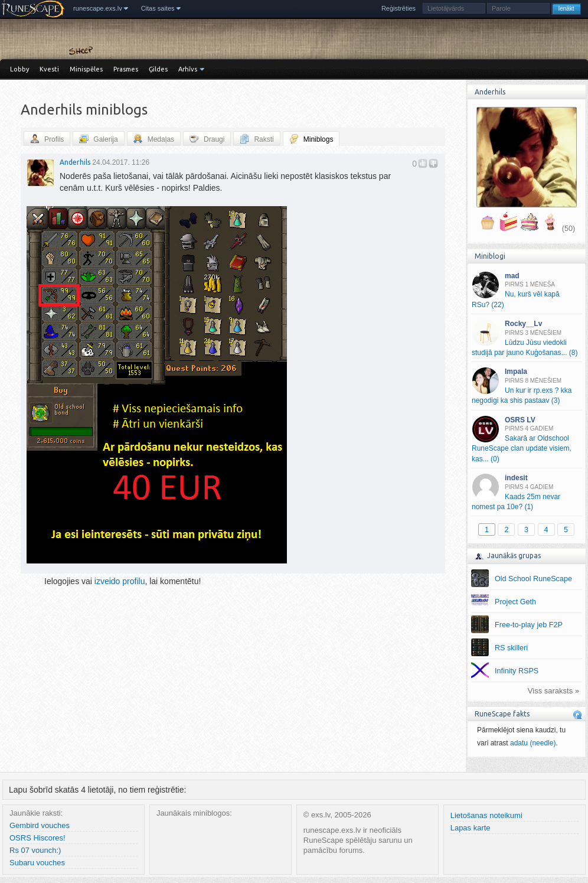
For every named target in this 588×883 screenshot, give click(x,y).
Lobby (19, 69)
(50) (569, 229)
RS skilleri (511, 648)
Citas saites (158, 8)
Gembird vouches (40, 825)
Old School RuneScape (533, 579)
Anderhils (75, 162)
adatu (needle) (533, 743)
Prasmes (126, 69)
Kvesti (49, 69)
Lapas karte (471, 828)
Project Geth (515, 602)
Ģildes (158, 69)
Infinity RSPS (517, 671)
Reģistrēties (398, 8)
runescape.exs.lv (98, 8)
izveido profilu (120, 581)
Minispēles (86, 69)
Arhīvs (188, 69)
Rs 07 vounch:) (35, 850)
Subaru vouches (37, 863)
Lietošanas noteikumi (486, 815)
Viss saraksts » (553, 691)
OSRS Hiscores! (37, 838)
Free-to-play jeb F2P (529, 625)
